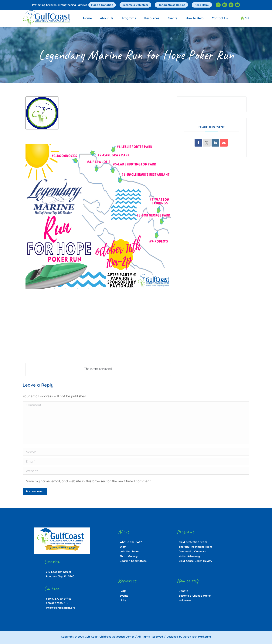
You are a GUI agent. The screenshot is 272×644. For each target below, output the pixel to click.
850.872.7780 (54, 603)
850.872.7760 (54, 599)
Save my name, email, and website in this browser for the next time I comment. (89, 481)
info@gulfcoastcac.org (61, 608)
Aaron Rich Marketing (197, 637)
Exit (245, 18)
